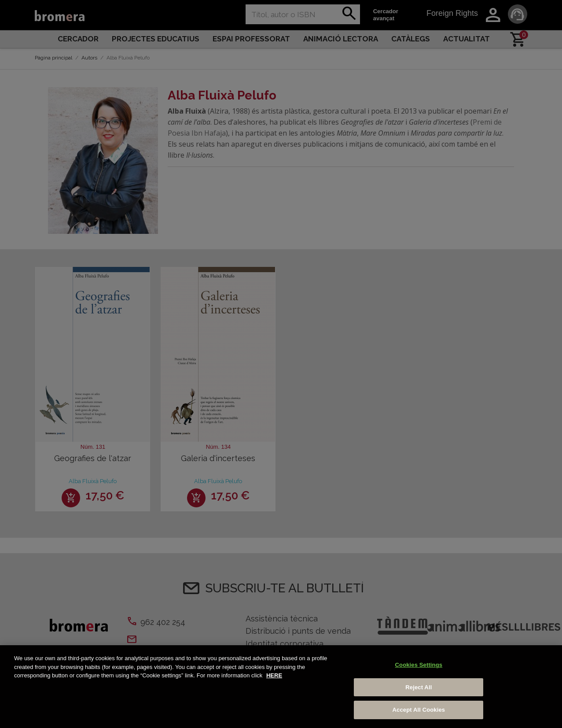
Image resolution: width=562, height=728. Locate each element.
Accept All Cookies (419, 710)
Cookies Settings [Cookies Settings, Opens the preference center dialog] (419, 665)
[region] (281, 687)
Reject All (419, 687)
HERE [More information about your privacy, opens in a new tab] (274, 675)
